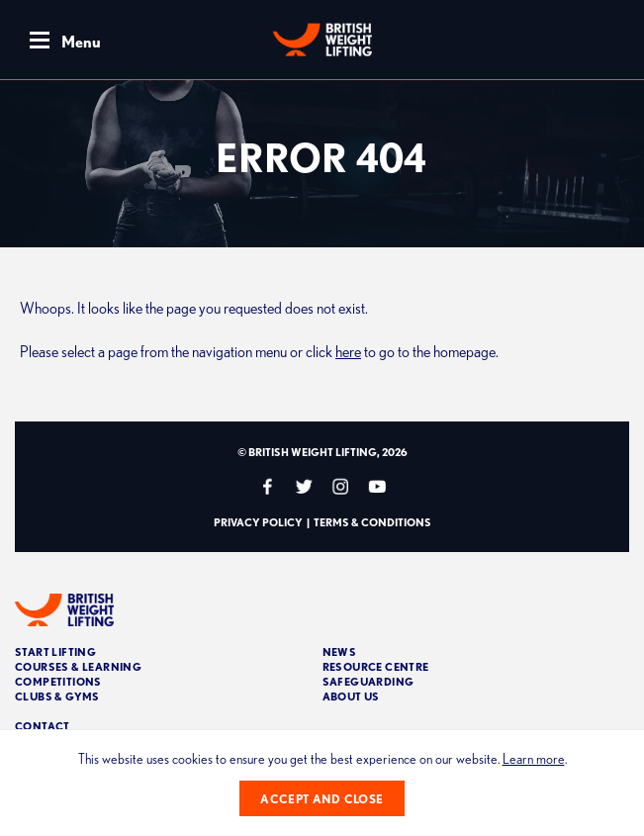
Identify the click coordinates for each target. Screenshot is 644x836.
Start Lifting (55, 651)
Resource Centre (376, 666)
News (340, 651)
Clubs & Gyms (57, 696)
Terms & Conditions (372, 522)
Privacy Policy (258, 522)
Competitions (58, 681)
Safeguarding (368, 681)
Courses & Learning (78, 666)
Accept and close (322, 799)
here (348, 351)
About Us (351, 696)
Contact (43, 726)
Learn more (534, 759)
